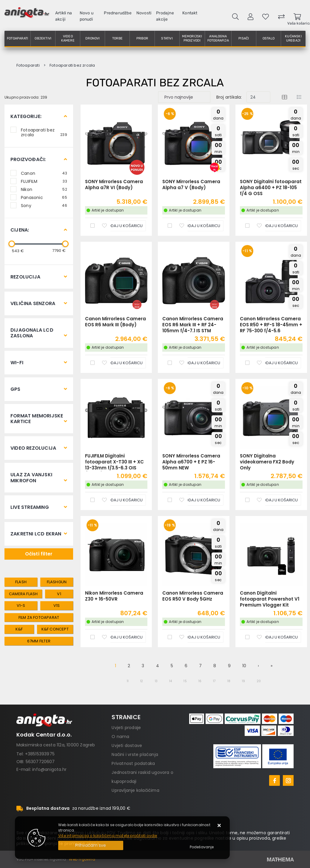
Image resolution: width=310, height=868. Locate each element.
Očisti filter (39, 554)
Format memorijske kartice (37, 419)
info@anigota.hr (49, 769)
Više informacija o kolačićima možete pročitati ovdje (108, 836)
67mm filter (39, 641)
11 (128, 681)
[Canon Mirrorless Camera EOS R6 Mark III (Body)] (120, 363)
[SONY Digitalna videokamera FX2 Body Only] (275, 500)
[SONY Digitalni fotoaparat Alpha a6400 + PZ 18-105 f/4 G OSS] (275, 226)
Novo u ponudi (87, 16)
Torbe (117, 38)
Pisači (244, 38)
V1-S (21, 606)
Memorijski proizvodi (192, 38)
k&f (19, 629)
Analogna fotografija (218, 38)
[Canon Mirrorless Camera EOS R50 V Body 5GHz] (197, 637)
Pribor (142, 38)
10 (244, 666)
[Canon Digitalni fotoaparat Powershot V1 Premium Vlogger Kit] (275, 637)
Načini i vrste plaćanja (135, 754)
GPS (16, 389)
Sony (44, 205)
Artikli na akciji (64, 16)
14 (171, 681)
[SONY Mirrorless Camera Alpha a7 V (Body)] (197, 226)
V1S (57, 606)
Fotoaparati (17, 38)
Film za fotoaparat (39, 617)
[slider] (12, 244)
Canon (44, 173)
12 (142, 681)
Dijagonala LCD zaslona (32, 333)
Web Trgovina (82, 859)
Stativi (167, 38)
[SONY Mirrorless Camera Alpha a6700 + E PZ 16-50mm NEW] (197, 500)
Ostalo (269, 38)
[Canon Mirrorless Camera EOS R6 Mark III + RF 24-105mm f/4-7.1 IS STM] (197, 363)
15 (185, 681)
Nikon (44, 189)
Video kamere (68, 38)
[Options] (202, 847)
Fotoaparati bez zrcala (44, 132)
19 (243, 681)
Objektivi (43, 38)
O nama (120, 737)
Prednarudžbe (118, 13)
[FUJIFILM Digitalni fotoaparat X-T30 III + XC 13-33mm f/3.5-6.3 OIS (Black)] (120, 500)
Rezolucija (25, 277)
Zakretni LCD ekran (36, 534)
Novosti (144, 13)
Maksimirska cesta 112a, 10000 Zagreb (56, 745)
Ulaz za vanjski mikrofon (31, 477)
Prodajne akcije (165, 16)
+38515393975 (40, 754)
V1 (59, 594)
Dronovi (92, 38)
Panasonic (44, 197)
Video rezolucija (33, 448)
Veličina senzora (33, 303)
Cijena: (20, 230)
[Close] (91, 845)
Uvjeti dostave (127, 745)
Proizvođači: (28, 159)
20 (259, 681)
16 (200, 681)
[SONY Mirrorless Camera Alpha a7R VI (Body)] (120, 226)
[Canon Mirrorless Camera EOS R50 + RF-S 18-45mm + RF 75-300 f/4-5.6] (275, 363)
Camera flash (23, 594)
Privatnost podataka (133, 763)
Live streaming (30, 507)
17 (214, 681)
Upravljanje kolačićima (135, 790)
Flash (21, 582)
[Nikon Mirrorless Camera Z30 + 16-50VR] (120, 637)
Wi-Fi (17, 363)
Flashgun (57, 582)
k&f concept (55, 629)
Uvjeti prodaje (126, 728)
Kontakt (190, 13)
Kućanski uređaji (293, 38)
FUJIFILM (44, 181)
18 (229, 681)
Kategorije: (26, 116)
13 (156, 681)
